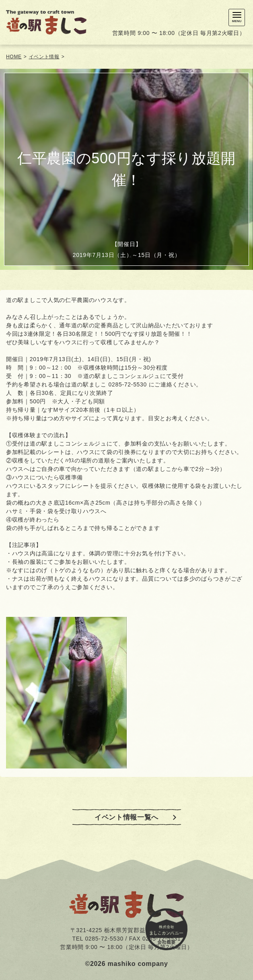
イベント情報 (44, 57)
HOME (14, 57)
